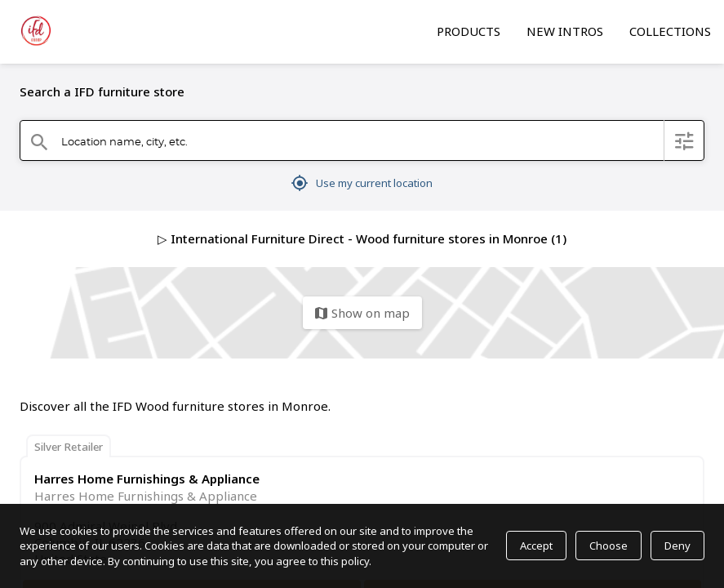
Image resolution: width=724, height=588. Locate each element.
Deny (677, 546)
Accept (536, 546)
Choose (609, 546)
